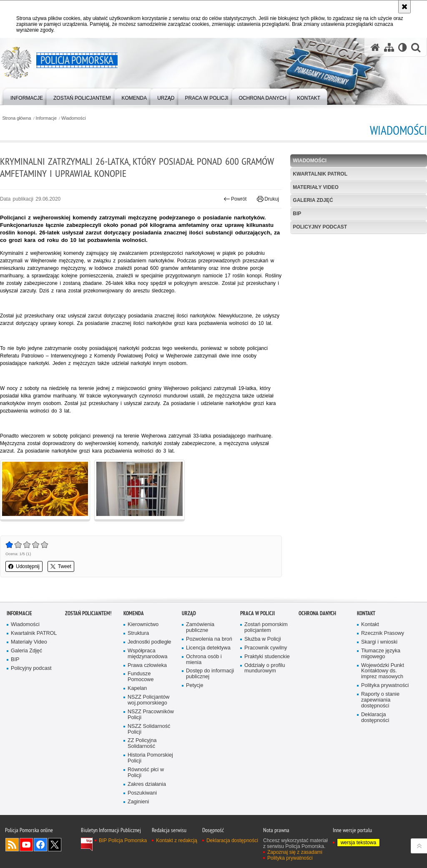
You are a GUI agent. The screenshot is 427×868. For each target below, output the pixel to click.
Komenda (134, 613)
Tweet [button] (61, 566)
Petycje (195, 686)
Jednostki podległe (149, 642)
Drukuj (268, 199)
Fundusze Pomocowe (141, 677)
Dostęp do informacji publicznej (210, 674)
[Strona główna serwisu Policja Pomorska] (375, 47)
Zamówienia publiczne (200, 628)
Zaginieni (138, 802)
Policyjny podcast (320, 227)
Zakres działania (147, 784)
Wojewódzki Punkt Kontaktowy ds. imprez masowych (383, 671)
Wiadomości (74, 118)
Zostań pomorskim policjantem (266, 628)
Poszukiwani (142, 793)
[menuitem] (27, 96)
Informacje (46, 118)
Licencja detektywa (208, 648)
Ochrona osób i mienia (204, 660)
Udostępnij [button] (24, 566)
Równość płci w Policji (146, 773)
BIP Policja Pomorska (123, 840)
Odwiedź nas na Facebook (40, 845)
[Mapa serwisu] (389, 47)
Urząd (189, 613)
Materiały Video (316, 187)
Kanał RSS (12, 845)
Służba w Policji (263, 639)
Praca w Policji (257, 613)
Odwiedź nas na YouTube (26, 845)
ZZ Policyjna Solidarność (142, 743)
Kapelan (137, 688)
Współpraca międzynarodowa (147, 654)
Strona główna (16, 118)
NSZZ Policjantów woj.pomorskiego (148, 700)
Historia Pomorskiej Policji (150, 758)
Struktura (138, 633)
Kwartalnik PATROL (320, 174)
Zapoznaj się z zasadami (295, 852)
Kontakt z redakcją (177, 840)
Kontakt (366, 613)
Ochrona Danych (317, 613)
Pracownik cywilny (266, 648)
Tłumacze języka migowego (381, 654)
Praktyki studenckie (267, 657)
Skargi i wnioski (379, 642)
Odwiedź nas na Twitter (55, 845)
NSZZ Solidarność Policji (149, 729)
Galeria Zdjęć (313, 200)
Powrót (235, 199)
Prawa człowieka (147, 665)
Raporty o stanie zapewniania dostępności (380, 700)
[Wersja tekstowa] (403, 47)
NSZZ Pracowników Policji (151, 715)
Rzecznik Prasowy (383, 633)
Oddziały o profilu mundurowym (265, 668)
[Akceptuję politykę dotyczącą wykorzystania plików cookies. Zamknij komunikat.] (404, 7)
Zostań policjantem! (88, 613)
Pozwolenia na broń (209, 639)
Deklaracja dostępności (375, 718)
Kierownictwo (143, 625)
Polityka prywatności (385, 686)
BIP (297, 214)
